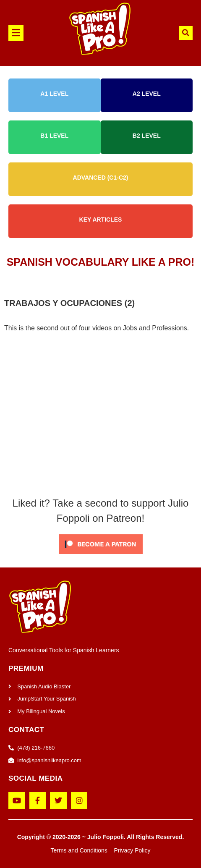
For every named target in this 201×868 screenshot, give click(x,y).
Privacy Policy (132, 850)
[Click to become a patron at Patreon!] (101, 556)
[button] (22, 33)
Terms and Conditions (79, 850)
